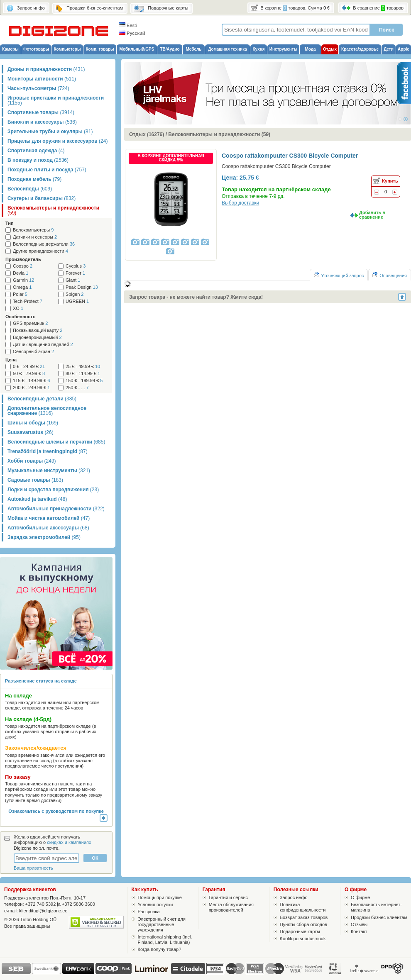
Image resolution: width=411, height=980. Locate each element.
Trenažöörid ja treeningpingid (48, 451)
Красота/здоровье (360, 49)
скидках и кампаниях (69, 842)
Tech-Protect (28, 301)
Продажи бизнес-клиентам (379, 917)
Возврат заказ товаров (304, 917)
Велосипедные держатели (44, 244)
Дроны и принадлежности (46, 69)
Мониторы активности (42, 79)
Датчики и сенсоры (35, 237)
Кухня (258, 49)
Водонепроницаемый (37, 338)
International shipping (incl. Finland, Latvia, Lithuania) (165, 940)
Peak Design (82, 287)
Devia (21, 273)
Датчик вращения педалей (43, 345)
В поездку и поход (38, 160)
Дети (389, 49)
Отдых (330, 49)
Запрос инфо (294, 897)
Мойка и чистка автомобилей (49, 518)
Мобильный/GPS (137, 49)
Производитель (23, 259)
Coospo (23, 266)
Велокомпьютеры (33, 230)
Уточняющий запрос (339, 275)
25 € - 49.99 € (83, 367)
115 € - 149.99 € (31, 381)
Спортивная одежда (36, 151)
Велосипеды (30, 189)
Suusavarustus (31, 432)
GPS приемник (30, 323)
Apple (404, 49)
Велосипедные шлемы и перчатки (56, 442)
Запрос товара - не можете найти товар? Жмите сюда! (196, 297)
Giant (73, 280)
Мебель (194, 49)
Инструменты (284, 49)
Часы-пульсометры (38, 88)
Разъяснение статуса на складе (41, 681)
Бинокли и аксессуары (42, 122)
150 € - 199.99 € (84, 381)
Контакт (359, 931)
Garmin (23, 280)
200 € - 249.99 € (31, 388)
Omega (22, 287)
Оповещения (390, 275)
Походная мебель (34, 179)
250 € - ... (77, 388)
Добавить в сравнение (372, 215)
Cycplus (76, 266)
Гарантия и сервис (228, 897)
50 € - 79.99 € (29, 374)
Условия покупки (155, 904)
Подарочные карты (300, 931)
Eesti (128, 25)
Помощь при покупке (160, 897)
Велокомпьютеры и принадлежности (53, 210)
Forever (75, 273)
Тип (10, 223)
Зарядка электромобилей (44, 537)
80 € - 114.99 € (83, 374)
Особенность (20, 317)
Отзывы (359, 924)
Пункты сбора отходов (303, 924)
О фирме (361, 897)
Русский (132, 33)
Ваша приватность (33, 868)
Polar (20, 294)
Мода (310, 49)
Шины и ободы (33, 423)
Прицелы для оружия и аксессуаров (57, 141)
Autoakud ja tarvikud (37, 499)
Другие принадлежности (40, 251)
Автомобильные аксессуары (48, 528)
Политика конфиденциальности (303, 907)
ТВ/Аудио (170, 49)
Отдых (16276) (147, 134)
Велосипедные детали (42, 399)
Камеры (10, 49)
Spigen (75, 294)
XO (18, 308)
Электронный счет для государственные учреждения (162, 924)
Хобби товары (32, 461)
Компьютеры (67, 49)
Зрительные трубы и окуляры (50, 132)
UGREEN (77, 301)
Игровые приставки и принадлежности (56, 100)
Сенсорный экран (33, 352)
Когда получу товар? (160, 949)
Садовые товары (35, 480)
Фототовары (36, 49)
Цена (11, 360)
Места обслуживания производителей (231, 907)
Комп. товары (100, 49)
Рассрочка (149, 912)
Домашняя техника (228, 49)
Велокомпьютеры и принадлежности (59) (219, 134)
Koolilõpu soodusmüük (303, 939)
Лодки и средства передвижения (53, 490)
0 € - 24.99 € (29, 367)
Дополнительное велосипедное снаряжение (47, 411)
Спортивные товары (41, 112)
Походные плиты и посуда (47, 170)
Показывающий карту (38, 330)
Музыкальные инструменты (49, 470)
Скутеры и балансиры (42, 198)
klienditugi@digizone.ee (43, 911)
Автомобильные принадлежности (56, 509)
